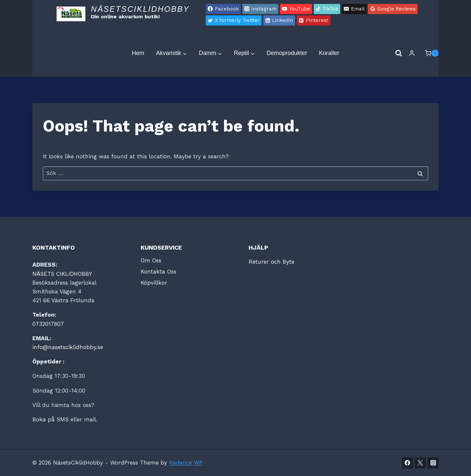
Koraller (329, 53)
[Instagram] (433, 463)
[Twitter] (420, 463)
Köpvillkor (154, 283)
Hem (138, 53)
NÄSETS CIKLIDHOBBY (62, 274)
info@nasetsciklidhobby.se (68, 347)
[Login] (412, 53)
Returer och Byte (271, 262)
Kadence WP (186, 463)
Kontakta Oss (158, 272)
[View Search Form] (399, 53)
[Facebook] (408, 463)
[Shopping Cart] (428, 53)
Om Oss (151, 260)
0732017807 (48, 324)
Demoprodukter (287, 53)
